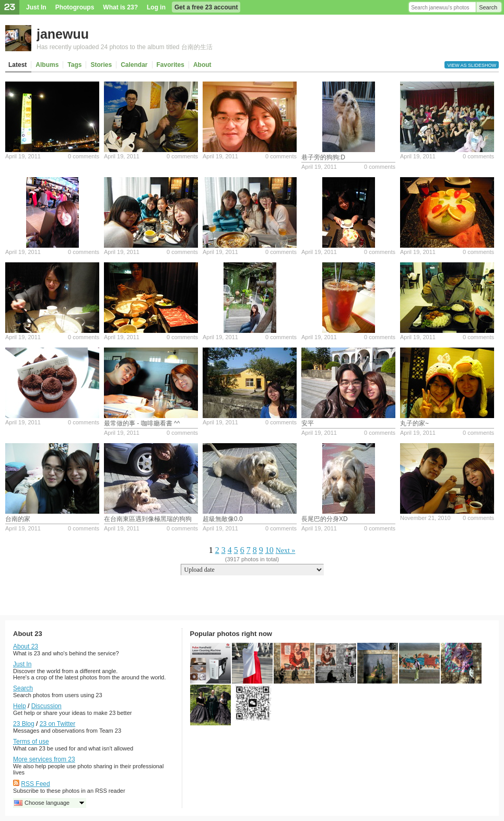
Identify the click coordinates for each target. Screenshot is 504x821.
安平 (308, 423)
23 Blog (24, 724)
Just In (36, 7)
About (202, 65)
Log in (156, 7)
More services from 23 (44, 759)
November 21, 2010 (425, 518)
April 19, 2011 (23, 156)
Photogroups (75, 7)
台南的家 (18, 519)
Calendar (134, 65)
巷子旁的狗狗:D (323, 157)
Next (283, 551)
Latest (17, 65)
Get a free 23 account (206, 7)
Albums (47, 65)
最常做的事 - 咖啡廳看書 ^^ (142, 423)
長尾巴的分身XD (325, 519)
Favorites (171, 65)
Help (20, 706)
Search (488, 7)
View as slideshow (472, 65)
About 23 (26, 646)
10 (269, 550)
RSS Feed (35, 784)
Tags (74, 65)
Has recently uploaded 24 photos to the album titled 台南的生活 (125, 47)
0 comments (84, 156)
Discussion (46, 706)
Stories (101, 65)
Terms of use (31, 742)
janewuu (63, 34)
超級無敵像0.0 (223, 519)
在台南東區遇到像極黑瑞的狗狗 (148, 519)
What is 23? (120, 7)
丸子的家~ (414, 423)
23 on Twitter (57, 724)
